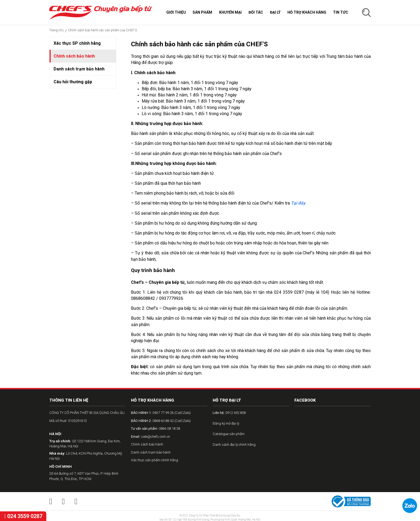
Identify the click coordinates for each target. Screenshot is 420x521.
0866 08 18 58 (155, 428)
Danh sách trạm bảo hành (79, 69)
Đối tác (256, 12)
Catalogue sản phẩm (229, 434)
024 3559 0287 (23, 516)
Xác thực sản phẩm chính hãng (155, 460)
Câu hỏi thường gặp (73, 82)
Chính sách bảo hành (74, 56)
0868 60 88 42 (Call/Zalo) (161, 421)
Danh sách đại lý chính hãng (234, 445)
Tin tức (341, 12)
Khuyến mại (230, 12)
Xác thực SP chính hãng (77, 43)
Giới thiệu (176, 12)
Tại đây (298, 203)
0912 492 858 (229, 413)
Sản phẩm (202, 12)
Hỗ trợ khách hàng (307, 12)
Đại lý (275, 12)
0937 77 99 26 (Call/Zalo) (161, 413)
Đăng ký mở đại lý (226, 423)
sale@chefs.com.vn (151, 437)
